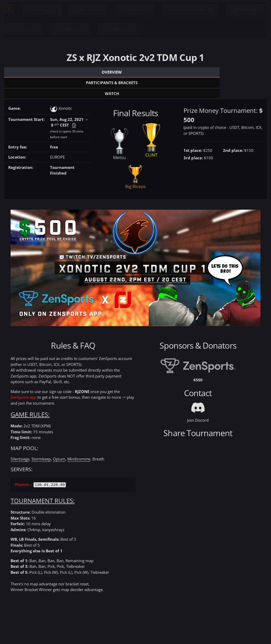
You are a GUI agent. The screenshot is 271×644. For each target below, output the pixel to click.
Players (42, 10)
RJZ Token (245, 10)
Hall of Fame (89, 10)
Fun (23, 29)
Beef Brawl (136, 10)
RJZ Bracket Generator (190, 10)
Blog (71, 29)
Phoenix (22, 463)
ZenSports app (23, 376)
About (118, 29)
